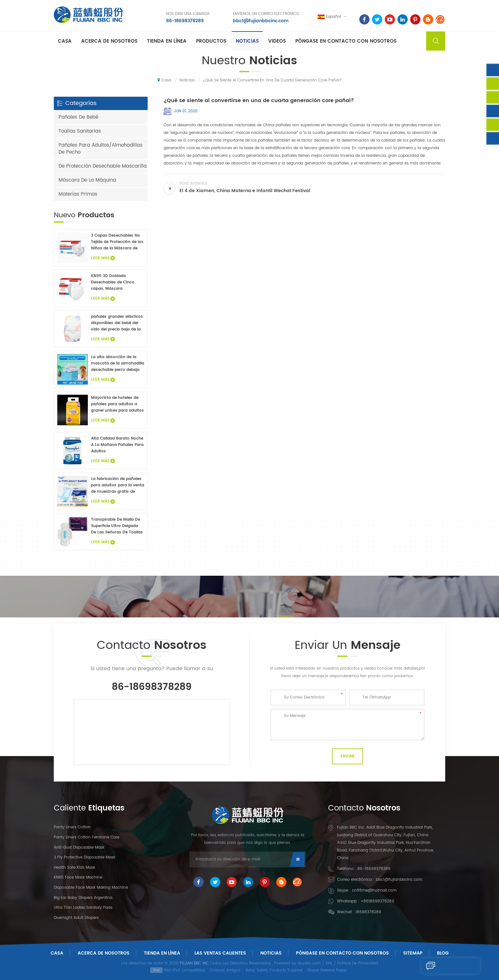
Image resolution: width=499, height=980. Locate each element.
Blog (443, 953)
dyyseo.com (309, 963)
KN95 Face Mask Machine (78, 877)
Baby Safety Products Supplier (274, 970)
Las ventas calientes (220, 953)
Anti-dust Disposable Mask (79, 848)
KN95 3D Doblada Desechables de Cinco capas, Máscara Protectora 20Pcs (113, 282)
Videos (277, 42)
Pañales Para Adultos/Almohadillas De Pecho (101, 149)
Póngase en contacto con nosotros (346, 42)
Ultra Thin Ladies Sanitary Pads (83, 908)
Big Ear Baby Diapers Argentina (83, 898)
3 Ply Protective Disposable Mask (84, 857)
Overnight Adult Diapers (76, 918)
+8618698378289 (377, 901)
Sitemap (413, 953)
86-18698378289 (184, 21)
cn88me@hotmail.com (374, 890)
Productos (211, 42)
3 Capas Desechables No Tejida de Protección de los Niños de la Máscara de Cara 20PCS (117, 242)
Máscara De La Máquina (87, 180)
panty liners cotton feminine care (87, 837)
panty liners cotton (72, 827)
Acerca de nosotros (109, 42)
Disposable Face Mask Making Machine (91, 888)
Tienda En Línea (167, 42)
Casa (65, 42)
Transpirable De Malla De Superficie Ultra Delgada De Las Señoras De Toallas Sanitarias (117, 526)
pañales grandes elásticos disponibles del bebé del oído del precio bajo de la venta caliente (117, 323)
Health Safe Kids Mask (74, 868)
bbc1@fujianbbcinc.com (260, 21)
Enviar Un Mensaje (447, 966)
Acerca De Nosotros (104, 953)
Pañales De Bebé (78, 117)
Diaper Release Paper (327, 970)
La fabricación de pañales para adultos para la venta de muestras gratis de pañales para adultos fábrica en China (118, 485)
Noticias (247, 42)
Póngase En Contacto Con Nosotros (342, 953)
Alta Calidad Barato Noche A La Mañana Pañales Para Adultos (117, 445)
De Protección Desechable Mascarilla (103, 166)
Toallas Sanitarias (80, 131)
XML (329, 963)
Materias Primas (78, 194)
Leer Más (103, 258)
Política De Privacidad (358, 963)
